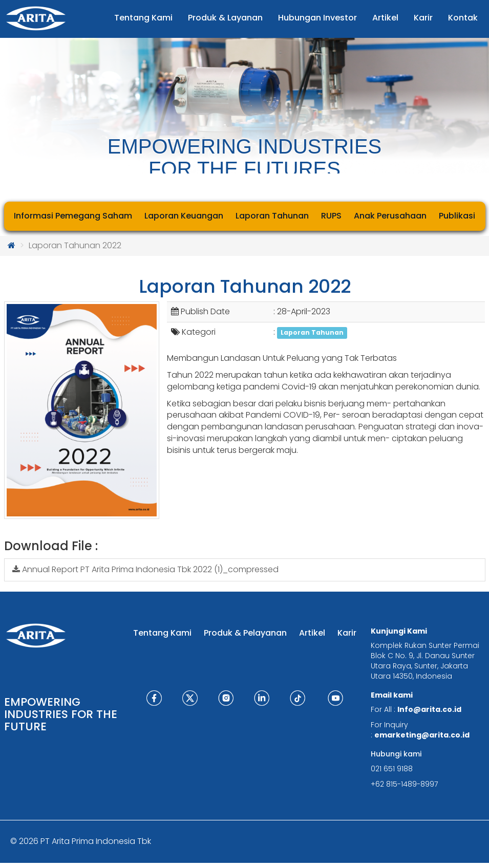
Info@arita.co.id (429, 709)
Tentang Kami (162, 633)
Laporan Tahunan (312, 332)
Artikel (312, 633)
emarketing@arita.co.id (422, 735)
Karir (347, 633)
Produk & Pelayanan (245, 633)
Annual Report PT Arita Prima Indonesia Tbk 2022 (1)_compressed (145, 569)
